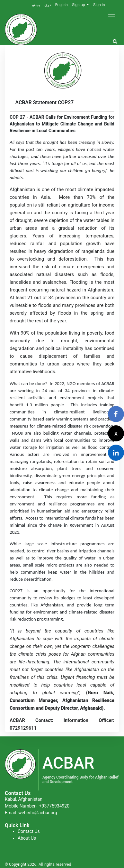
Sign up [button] (79, 5)
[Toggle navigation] (112, 17)
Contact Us (29, 831)
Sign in (99, 5)
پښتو (36, 5)
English (62, 5)
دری (48, 5)
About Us (27, 838)
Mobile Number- (37, 806)
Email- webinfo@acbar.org (31, 813)
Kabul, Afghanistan (24, 799)
